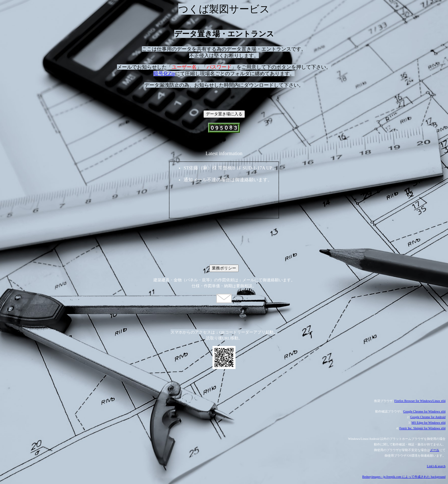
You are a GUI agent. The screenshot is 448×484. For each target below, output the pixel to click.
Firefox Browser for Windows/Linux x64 (420, 401)
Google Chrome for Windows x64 (424, 411)
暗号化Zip (164, 74)
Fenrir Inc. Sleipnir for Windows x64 (422, 428)
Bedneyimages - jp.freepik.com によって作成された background (404, 477)
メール (435, 450)
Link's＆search (436, 466)
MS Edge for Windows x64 (429, 423)
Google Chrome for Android (428, 417)
